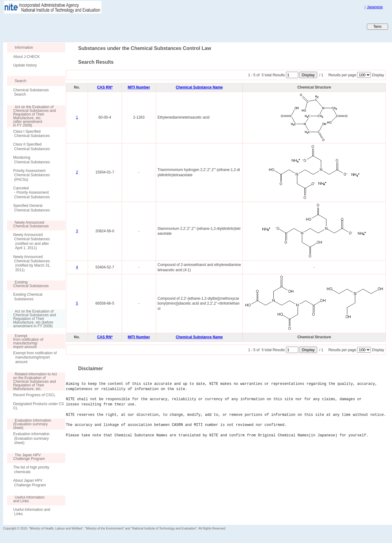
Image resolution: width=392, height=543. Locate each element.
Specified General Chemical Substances (31, 208)
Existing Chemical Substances (28, 297)
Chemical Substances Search (31, 92)
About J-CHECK (27, 57)
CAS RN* (105, 87)
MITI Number (139, 87)
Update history (25, 65)
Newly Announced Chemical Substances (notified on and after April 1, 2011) (31, 241)
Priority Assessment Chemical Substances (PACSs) (31, 175)
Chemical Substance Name (199, 87)
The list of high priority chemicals (31, 469)
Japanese (375, 7)
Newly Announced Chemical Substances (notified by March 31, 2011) (32, 263)
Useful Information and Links (32, 512)
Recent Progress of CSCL (34, 395)
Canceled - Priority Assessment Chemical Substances (31, 193)
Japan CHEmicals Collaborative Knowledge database (77, 26)
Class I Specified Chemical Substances (31, 134)
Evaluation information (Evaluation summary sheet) (31, 438)
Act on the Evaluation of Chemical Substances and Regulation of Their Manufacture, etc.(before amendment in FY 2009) (31, 319)
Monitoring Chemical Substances (31, 160)
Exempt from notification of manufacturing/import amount (35, 357)
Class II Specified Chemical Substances (31, 146)
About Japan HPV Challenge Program (30, 483)
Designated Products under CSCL (38, 406)
